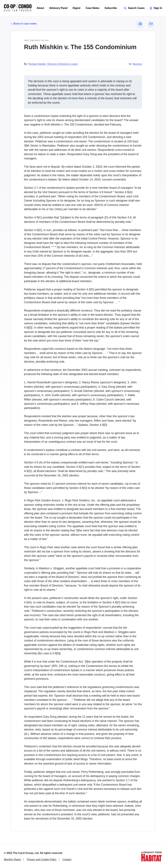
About (40, 8)
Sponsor (137, 64)
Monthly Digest (12, 859)
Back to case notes (24, 24)
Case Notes (92, 8)
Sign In (156, 8)
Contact (67, 859)
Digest (77, 8)
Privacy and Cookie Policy (42, 859)
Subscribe (111, 8)
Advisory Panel (58, 8)
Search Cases (134, 8)
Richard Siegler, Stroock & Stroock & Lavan (53, 64)
